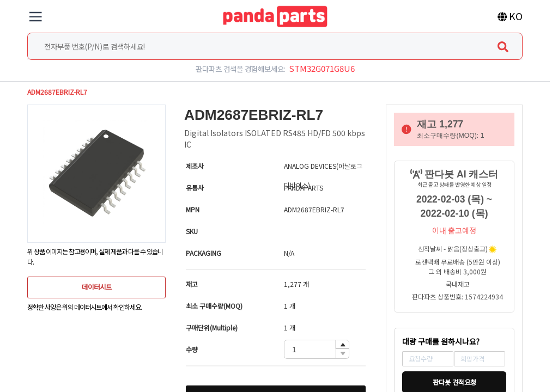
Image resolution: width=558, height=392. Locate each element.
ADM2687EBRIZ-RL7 (57, 92)
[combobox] (275, 46)
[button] (342, 345)
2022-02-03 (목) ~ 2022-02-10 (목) (454, 206)
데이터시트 (97, 287)
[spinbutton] (317, 349)
